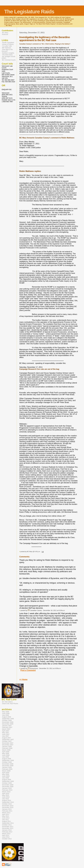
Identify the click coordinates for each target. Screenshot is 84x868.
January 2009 (7, 767)
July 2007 (5, 736)
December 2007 (8, 745)
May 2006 (6, 712)
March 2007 (6, 729)
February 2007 (7, 727)
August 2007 (7, 738)
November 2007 (8, 743)
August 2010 (7, 800)
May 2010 (6, 795)
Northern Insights (8, 53)
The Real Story (7, 55)
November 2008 (8, 764)
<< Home (23, 679)
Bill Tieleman (7, 48)
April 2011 (6, 814)
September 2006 (8, 719)
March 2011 (6, 813)
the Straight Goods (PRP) (8, 57)
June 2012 (6, 837)
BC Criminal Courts (9, 60)
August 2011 (7, 821)
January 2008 (7, 747)
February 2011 (7, 811)
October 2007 (7, 741)
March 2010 (6, 792)
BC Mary (5, 33)
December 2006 (8, 724)
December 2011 (8, 828)
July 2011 (5, 820)
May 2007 (6, 733)
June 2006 (6, 713)
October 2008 (7, 762)
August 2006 (7, 717)
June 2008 (6, 755)
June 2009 (6, 776)
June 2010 (6, 797)
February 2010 (7, 790)
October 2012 (7, 839)
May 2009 (6, 774)
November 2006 (8, 722)
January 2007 (7, 726)
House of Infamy (8, 44)
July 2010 (5, 799)
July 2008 (5, 757)
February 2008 (7, 748)
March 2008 (6, 750)
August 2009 (7, 780)
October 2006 (7, 720)
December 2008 (8, 766)
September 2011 (8, 823)
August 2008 (7, 759)
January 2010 (7, 788)
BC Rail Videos (7, 702)
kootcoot (5, 34)
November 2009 (8, 785)
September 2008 (8, 760)
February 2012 (7, 832)
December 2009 (8, 787)
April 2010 (6, 793)
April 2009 (6, 773)
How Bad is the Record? (7, 50)
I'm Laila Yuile (7, 46)
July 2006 (5, 715)
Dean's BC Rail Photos (10, 704)
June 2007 (6, 734)
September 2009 (8, 781)
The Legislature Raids (29, 12)
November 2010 (8, 806)
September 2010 (8, 802)
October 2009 (7, 783)
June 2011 (6, 818)
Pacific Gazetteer (8, 43)
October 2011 (7, 825)
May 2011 (6, 816)
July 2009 (5, 778)
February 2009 (7, 769)
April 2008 (6, 752)
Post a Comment (28, 670)
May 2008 (6, 753)
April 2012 (6, 835)
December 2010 (8, 807)
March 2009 (6, 771)
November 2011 (8, 827)
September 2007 (8, 740)
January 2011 (7, 809)
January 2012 (7, 830)
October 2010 (7, 804)
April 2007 (6, 731)
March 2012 (6, 834)
